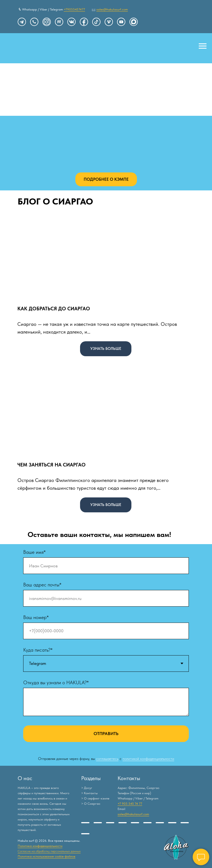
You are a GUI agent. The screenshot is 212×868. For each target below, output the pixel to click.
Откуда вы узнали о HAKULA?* (56, 682)
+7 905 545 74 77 (130, 804)
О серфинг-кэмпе (97, 798)
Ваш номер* (36, 617)
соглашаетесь (107, 759)
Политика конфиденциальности (40, 846)
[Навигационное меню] (203, 46)
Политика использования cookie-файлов (47, 856)
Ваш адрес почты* (42, 585)
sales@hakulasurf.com (112, 9)
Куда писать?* (38, 650)
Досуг (88, 788)
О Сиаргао (92, 804)
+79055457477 (74, 9)
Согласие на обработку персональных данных (49, 851)
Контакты (91, 793)
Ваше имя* (34, 552)
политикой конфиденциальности (148, 759)
